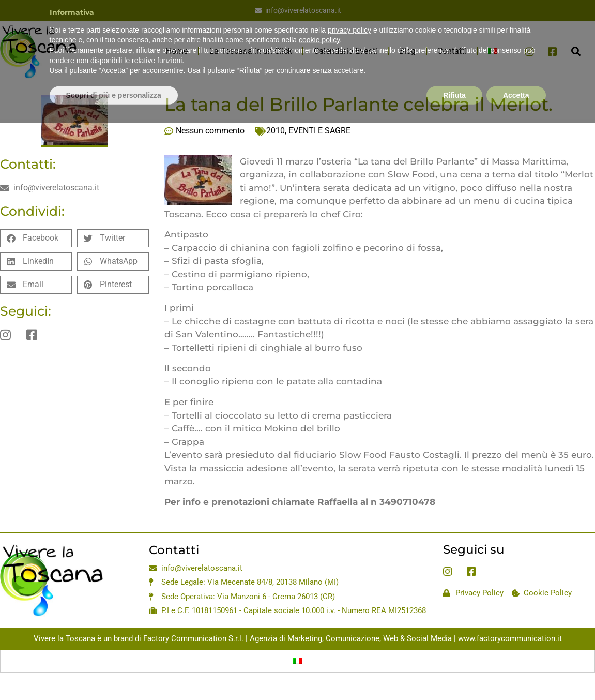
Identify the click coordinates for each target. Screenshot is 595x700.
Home (177, 51)
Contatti (452, 51)
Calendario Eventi (346, 51)
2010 (276, 131)
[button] (576, 51)
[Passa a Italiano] (298, 661)
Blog (407, 51)
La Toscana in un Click (251, 51)
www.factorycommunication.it (510, 638)
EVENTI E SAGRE (319, 131)
